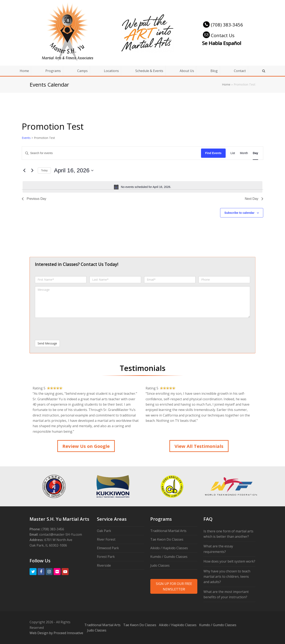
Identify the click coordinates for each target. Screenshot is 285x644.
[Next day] (32, 170)
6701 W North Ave (58, 540)
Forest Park (106, 557)
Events (26, 138)
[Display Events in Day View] (255, 153)
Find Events (213, 153)
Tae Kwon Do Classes (167, 539)
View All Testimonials (199, 446)
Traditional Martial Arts (168, 531)
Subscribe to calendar (239, 213)
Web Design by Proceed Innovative (56, 633)
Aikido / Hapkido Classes (169, 548)
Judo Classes (160, 565)
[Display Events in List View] (233, 153)
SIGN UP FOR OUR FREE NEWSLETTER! (174, 586)
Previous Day (34, 199)
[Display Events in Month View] (244, 153)
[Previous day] (24, 170)
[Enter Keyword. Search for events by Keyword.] (111, 153)
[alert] (142, 187)
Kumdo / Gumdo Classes (169, 557)
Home (226, 84)
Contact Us (218, 35)
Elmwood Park (108, 548)
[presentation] (66, 329)
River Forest (106, 539)
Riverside (104, 565)
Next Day (254, 199)
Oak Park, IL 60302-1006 (48, 545)
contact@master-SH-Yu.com (61, 534)
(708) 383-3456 (223, 25)
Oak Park (104, 531)
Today (44, 170)
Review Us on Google (86, 446)
